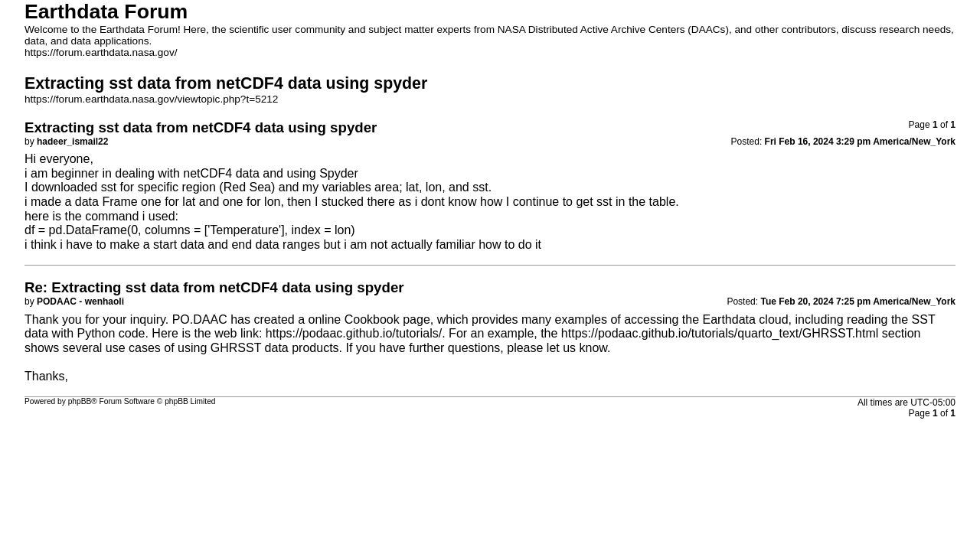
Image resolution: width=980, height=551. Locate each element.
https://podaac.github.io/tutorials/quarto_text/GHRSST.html (720, 333)
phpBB (80, 401)
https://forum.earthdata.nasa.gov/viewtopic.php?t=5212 (151, 99)
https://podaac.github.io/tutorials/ (354, 333)
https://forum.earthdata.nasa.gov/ (101, 52)
